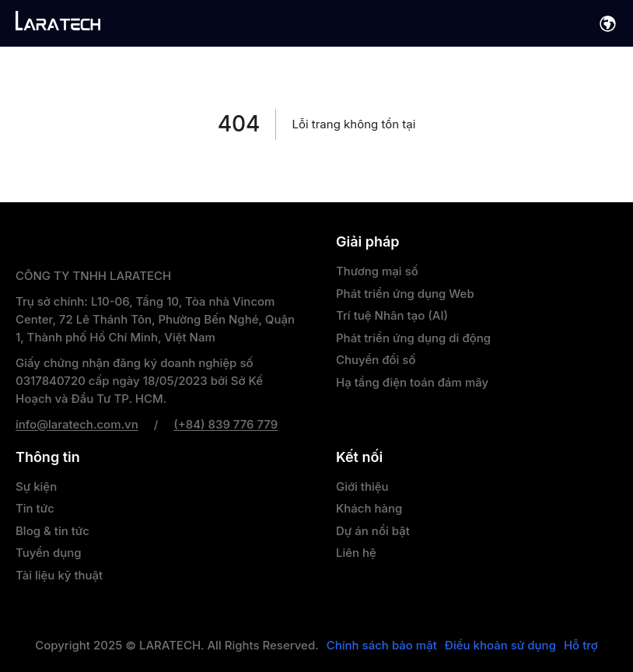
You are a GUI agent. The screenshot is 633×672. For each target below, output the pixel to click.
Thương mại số (377, 271)
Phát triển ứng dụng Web (405, 294)
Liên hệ (356, 553)
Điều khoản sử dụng (500, 646)
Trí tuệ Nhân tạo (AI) (392, 315)
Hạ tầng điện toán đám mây (412, 382)
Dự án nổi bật (373, 531)
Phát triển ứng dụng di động (413, 338)
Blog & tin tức (52, 531)
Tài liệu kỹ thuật (59, 575)
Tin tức (35, 508)
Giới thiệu (362, 486)
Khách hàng (369, 508)
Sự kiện (36, 486)
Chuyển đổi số (376, 360)
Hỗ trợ (581, 646)
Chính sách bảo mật (382, 646)
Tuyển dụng (49, 553)
